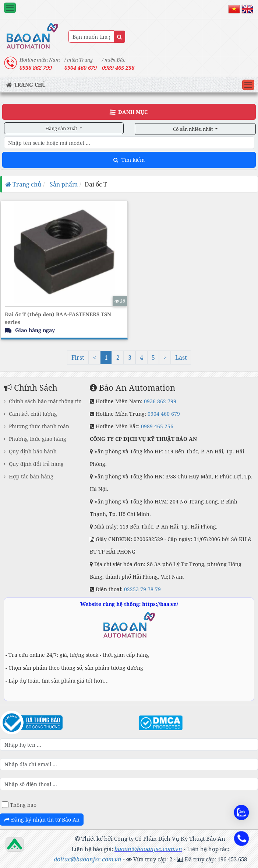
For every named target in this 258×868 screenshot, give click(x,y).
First (78, 358)
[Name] (119, 37)
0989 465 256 (118, 68)
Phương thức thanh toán (36, 426)
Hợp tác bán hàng (29, 476)
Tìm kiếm (129, 160)
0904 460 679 (164, 414)
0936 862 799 (160, 401)
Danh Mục (128, 112)
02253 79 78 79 (142, 589)
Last (181, 358)
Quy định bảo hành (30, 451)
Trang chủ (23, 184)
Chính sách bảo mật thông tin (43, 401)
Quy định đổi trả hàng (34, 464)
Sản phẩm (63, 184)
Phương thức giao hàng (35, 439)
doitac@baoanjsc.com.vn (88, 859)
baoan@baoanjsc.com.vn (148, 849)
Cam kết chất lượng (30, 414)
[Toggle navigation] (10, 8)
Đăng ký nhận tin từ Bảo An (42, 820)
